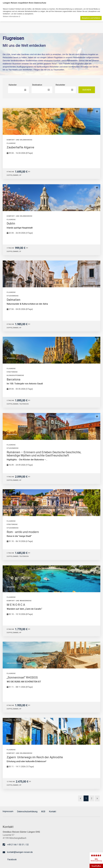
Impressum (8, 811)
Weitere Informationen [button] (12, 16)
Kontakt (53, 812)
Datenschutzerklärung (27, 812)
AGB (43, 812)
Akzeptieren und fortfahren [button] (91, 18)
